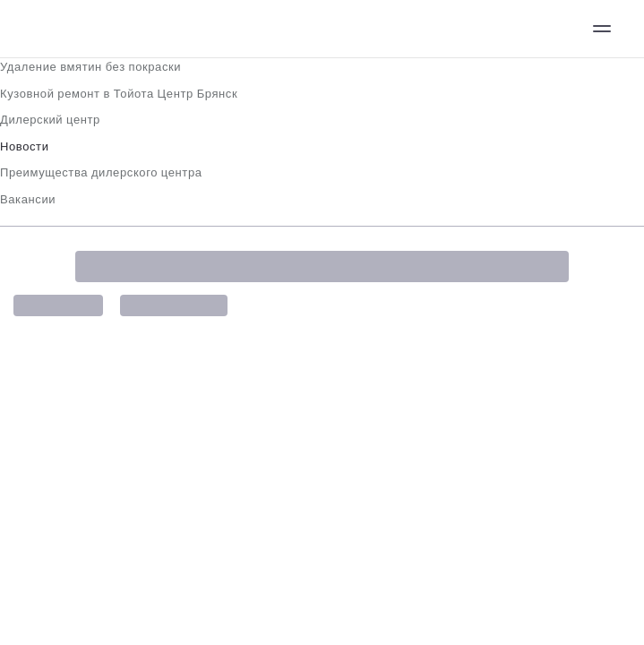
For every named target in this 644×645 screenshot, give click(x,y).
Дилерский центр (50, 120)
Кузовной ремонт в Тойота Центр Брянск (119, 94)
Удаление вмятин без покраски (90, 67)
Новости (25, 146)
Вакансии (28, 199)
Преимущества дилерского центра (101, 172)
